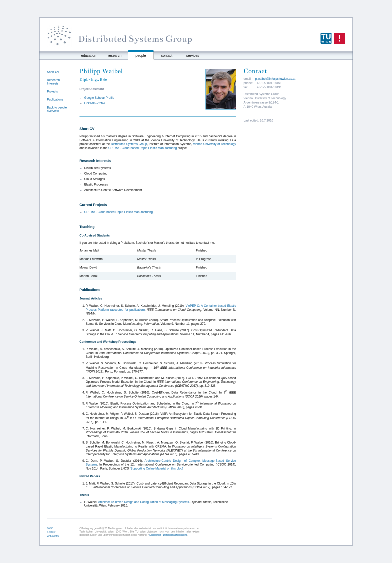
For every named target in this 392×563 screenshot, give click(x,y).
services (193, 55)
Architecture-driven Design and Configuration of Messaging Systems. (144, 502)
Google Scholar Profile (99, 98)
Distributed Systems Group (129, 144)
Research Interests (53, 82)
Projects (52, 91)
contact (167, 55)
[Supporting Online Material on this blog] (156, 468)
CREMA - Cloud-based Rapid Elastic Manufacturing (142, 148)
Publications (55, 99)
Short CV (53, 72)
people (141, 55)
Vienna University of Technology (214, 144)
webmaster (53, 536)
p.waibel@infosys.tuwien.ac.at (275, 79)
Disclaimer (155, 535)
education (89, 55)
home (50, 528)
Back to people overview (57, 109)
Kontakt (51, 532)
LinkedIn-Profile (95, 103)
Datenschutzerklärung (175, 535)
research (115, 55)
